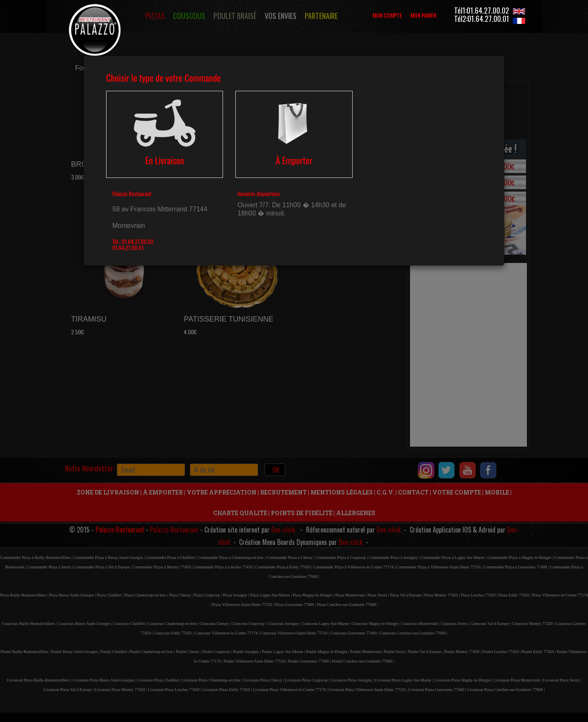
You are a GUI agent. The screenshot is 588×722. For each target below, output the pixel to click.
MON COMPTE (387, 15)
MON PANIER (423, 15)
